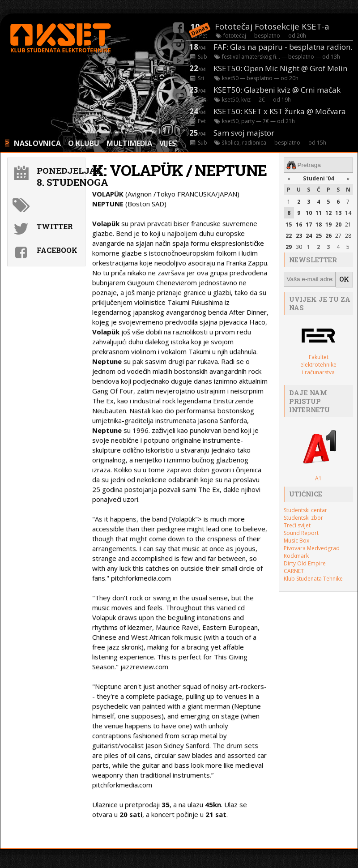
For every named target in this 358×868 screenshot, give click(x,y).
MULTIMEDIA (129, 143)
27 (338, 235)
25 (319, 235)
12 (328, 213)
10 (309, 213)
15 (289, 224)
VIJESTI (171, 143)
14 (348, 213)
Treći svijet (297, 524)
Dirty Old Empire (305, 562)
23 (299, 235)
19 (328, 224)
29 (289, 246)
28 (348, 235)
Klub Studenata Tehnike (313, 578)
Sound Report (301, 532)
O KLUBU (84, 143)
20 (338, 224)
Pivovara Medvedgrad (312, 547)
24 (309, 235)
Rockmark (296, 555)
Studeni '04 (318, 178)
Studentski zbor (303, 517)
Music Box (296, 540)
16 (299, 224)
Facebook (57, 250)
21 (348, 224)
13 (338, 213)
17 (309, 224)
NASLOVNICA (37, 143)
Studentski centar (305, 509)
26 (328, 235)
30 (299, 246)
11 (319, 213)
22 (289, 235)
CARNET (294, 570)
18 (319, 224)
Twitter (55, 226)
